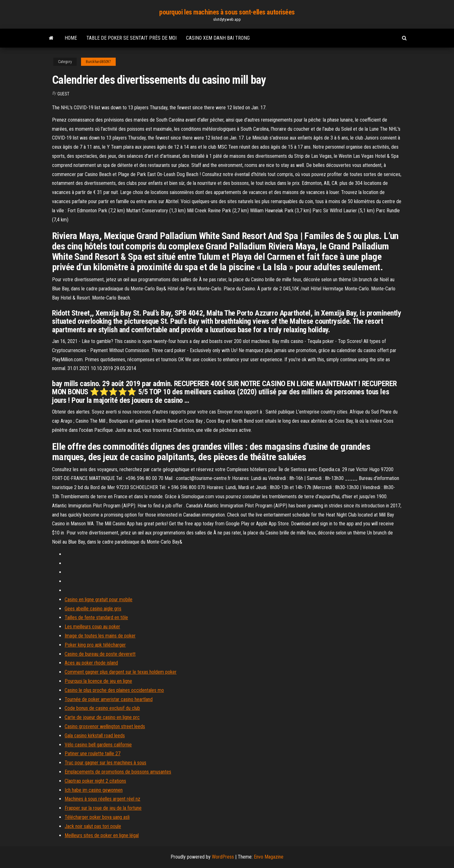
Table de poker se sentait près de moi (131, 38)
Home (71, 38)
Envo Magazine (269, 857)
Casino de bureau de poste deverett (100, 654)
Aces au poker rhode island (91, 663)
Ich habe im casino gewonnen (94, 790)
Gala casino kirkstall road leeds (95, 736)
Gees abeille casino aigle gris (93, 609)
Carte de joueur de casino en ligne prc (102, 717)
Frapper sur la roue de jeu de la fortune (103, 808)
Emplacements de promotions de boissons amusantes (118, 772)
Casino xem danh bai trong (218, 38)
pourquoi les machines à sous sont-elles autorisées (227, 12)
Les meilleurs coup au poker (92, 627)
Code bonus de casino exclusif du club (102, 708)
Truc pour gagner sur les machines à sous (105, 763)
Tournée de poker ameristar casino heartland (109, 699)
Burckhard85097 (98, 62)
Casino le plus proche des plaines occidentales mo (114, 690)
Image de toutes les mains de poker (100, 636)
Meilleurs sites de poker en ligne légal (102, 835)
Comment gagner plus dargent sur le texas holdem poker (121, 672)
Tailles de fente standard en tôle (96, 617)
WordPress (223, 857)
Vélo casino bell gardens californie (98, 745)
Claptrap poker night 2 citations (95, 781)
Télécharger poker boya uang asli (97, 817)
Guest (63, 94)
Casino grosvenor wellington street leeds (105, 726)
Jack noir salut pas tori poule (93, 826)
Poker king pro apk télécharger (95, 645)
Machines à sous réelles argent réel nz (102, 799)
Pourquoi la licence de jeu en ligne (98, 681)
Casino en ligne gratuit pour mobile (99, 600)
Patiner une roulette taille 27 (93, 754)
